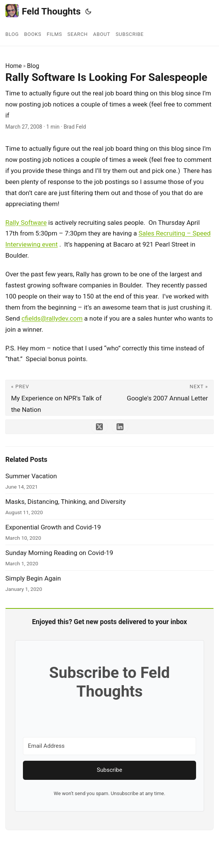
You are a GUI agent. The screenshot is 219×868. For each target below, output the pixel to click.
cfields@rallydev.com (52, 318)
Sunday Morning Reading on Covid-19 (59, 553)
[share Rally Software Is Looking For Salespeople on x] (99, 427)
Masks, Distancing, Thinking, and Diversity (66, 502)
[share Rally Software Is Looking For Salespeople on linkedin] (120, 427)
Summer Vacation (31, 476)
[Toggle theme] (88, 11)
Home (14, 66)
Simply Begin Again (33, 578)
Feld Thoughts (43, 11)
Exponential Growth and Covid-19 (53, 527)
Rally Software (26, 223)
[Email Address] (109, 746)
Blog (33, 66)
